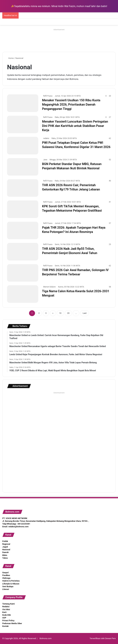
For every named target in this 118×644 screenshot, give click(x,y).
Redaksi (6, 607)
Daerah (5, 552)
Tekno (5, 558)
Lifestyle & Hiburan (11, 584)
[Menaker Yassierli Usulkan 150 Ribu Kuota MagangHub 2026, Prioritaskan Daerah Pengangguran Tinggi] (23, 103)
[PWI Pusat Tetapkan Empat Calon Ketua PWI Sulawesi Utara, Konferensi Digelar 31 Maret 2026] (23, 146)
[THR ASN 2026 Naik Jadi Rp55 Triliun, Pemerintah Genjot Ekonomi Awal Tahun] (23, 252)
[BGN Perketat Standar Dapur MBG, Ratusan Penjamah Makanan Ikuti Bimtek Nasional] (23, 167)
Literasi (6, 589)
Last (85, 313)
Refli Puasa (48, 96)
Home (10, 58)
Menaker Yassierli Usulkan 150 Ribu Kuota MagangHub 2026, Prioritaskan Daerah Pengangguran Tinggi (71, 104)
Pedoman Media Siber (12, 623)
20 (68, 313)
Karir (4, 612)
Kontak (5, 626)
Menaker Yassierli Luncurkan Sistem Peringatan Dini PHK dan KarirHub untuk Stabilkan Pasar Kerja (75, 126)
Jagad (5, 547)
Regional (6, 544)
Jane (45, 160)
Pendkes (6, 575)
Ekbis (5, 555)
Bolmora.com (46, 638)
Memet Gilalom (49, 287)
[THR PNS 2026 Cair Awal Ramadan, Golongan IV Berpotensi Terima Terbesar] (23, 273)
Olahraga (6, 578)
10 (60, 313)
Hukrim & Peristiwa (11, 581)
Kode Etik (7, 615)
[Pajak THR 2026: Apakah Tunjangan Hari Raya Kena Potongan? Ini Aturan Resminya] (23, 230)
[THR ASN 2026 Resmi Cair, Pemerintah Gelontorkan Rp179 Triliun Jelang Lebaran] (23, 188)
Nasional (6, 550)
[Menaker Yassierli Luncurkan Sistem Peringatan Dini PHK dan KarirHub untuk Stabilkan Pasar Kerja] (23, 124)
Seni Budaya (8, 586)
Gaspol (5, 573)
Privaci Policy (8, 620)
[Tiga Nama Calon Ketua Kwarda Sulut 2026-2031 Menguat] (23, 294)
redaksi (46, 138)
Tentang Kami (9, 604)
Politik (5, 541)
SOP (4, 618)
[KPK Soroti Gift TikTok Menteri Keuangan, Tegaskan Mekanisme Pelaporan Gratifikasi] (23, 209)
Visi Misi (6, 609)
